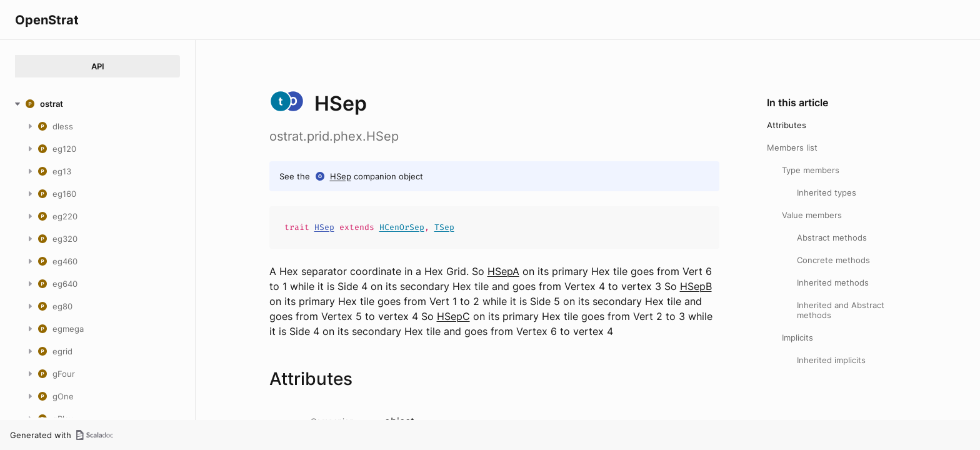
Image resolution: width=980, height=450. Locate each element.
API (98, 66)
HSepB (696, 286)
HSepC (453, 316)
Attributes (787, 125)
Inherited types (827, 192)
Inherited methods (833, 282)
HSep (341, 176)
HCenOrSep (402, 227)
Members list (792, 147)
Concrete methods (833, 260)
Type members (811, 170)
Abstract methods (832, 237)
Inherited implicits (831, 360)
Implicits (797, 337)
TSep (444, 227)
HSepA (503, 271)
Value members (812, 215)
